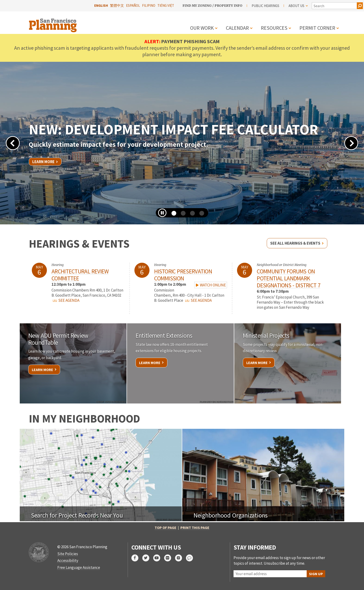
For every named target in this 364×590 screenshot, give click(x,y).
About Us (298, 6)
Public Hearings (265, 6)
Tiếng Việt (166, 5)
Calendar (237, 28)
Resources (274, 28)
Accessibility (68, 560)
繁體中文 (117, 5)
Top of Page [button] (166, 528)
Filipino (149, 5)
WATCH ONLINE (211, 285)
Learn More (43, 162)
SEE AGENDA (66, 300)
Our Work (202, 28)
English (101, 5)
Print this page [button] (195, 528)
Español (133, 5)
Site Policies (68, 554)
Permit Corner (317, 28)
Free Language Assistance (79, 567)
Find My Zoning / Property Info (212, 6)
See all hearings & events (295, 243)
